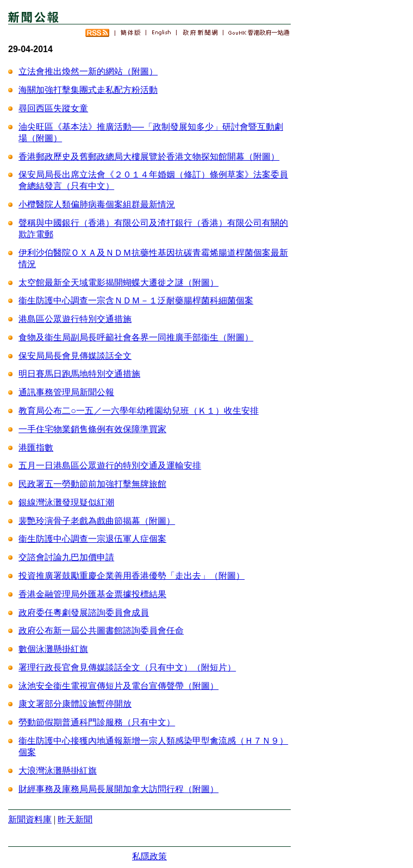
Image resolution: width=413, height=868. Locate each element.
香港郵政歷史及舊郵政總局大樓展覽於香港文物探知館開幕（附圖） (149, 157)
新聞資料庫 (30, 819)
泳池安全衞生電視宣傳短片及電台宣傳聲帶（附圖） (118, 686)
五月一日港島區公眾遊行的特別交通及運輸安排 (110, 465)
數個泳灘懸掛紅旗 (53, 649)
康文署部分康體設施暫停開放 (75, 704)
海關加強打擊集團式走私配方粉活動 (88, 90)
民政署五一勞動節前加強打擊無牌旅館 (92, 484)
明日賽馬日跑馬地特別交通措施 (79, 374)
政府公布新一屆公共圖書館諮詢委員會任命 (101, 631)
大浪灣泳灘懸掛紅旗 (58, 771)
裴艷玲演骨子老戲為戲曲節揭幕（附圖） (97, 521)
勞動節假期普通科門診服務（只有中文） (97, 722)
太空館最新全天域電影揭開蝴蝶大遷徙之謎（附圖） (118, 283)
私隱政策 (149, 856)
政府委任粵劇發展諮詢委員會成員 (84, 613)
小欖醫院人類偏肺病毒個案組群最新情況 (97, 204)
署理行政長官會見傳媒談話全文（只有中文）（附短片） (127, 667)
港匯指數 (36, 448)
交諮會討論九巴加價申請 (66, 557)
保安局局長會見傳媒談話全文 (75, 356)
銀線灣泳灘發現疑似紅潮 (66, 502)
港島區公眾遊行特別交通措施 (75, 319)
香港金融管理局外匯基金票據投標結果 (92, 594)
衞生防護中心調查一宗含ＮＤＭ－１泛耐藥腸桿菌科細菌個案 (136, 300)
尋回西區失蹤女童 (53, 108)
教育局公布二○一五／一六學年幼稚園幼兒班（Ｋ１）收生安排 (139, 411)
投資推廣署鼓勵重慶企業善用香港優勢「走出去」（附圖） (132, 576)
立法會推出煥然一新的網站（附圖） (88, 71)
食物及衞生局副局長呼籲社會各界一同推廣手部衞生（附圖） (136, 337)
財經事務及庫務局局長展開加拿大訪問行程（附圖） (118, 789)
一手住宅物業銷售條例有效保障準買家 (92, 429)
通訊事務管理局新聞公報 (66, 392)
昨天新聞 (75, 819)
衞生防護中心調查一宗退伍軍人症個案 (92, 539)
